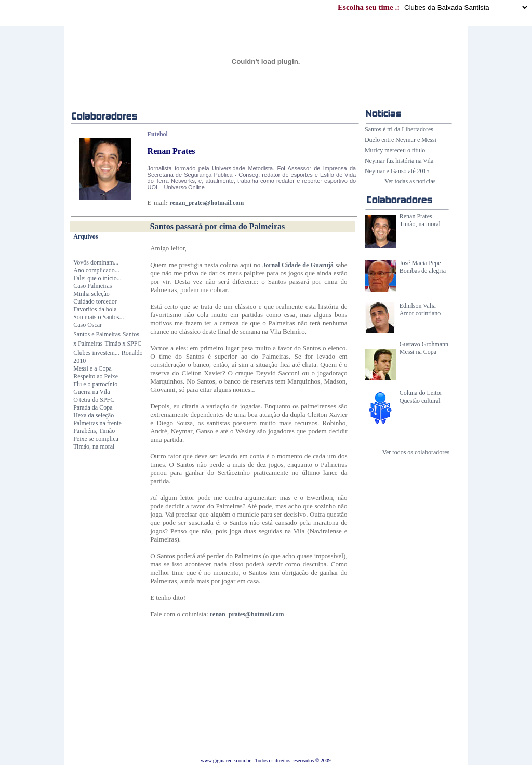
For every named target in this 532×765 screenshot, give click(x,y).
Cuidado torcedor (95, 301)
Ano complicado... (96, 270)
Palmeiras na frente (97, 423)
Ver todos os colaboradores (416, 452)
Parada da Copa (93, 407)
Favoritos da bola (95, 309)
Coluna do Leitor (421, 393)
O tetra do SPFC (94, 400)
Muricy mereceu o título (395, 150)
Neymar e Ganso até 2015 (397, 171)
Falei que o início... (97, 278)
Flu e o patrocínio (95, 384)
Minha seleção (91, 294)
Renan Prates (416, 216)
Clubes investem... (96, 353)
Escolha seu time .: (434, 7)
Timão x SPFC (123, 344)
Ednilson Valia (418, 306)
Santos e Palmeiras (97, 334)
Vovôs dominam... (96, 262)
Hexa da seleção (94, 415)
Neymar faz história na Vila (399, 161)
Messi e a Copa (92, 368)
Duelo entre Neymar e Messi (401, 140)
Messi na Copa (418, 352)
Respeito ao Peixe (96, 376)
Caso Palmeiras (92, 286)
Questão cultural (420, 401)
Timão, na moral (420, 224)
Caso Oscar (88, 325)
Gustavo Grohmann (424, 344)
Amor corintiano (420, 313)
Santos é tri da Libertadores (399, 129)
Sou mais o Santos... (98, 317)
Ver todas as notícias (410, 181)
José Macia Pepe (420, 263)
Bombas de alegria (423, 271)
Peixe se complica (96, 439)
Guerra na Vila (91, 392)
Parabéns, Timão (94, 431)
